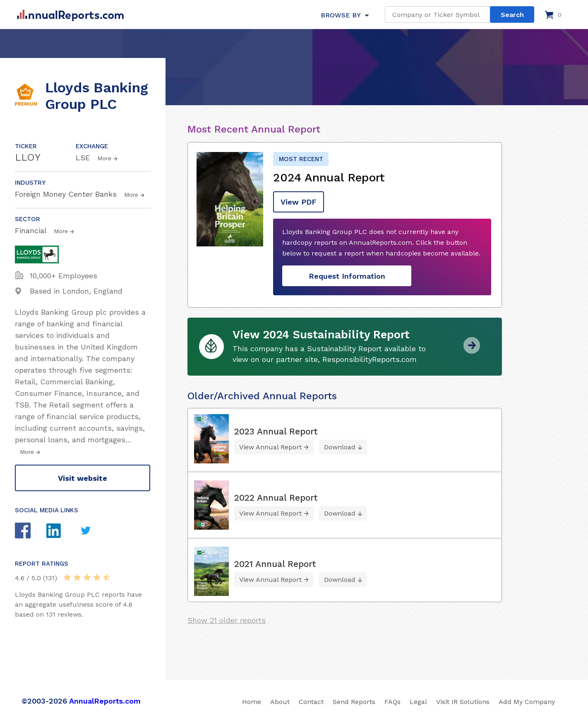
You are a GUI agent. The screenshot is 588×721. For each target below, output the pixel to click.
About (280, 702)
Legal (418, 702)
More (104, 158)
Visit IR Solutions (463, 702)
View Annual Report (270, 447)
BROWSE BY (341, 15)
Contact (311, 702)
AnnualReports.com (105, 701)
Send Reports (354, 702)
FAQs (392, 702)
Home (252, 702)
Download (340, 447)
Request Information (347, 276)
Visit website (83, 478)
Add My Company (527, 702)
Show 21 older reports (227, 620)
